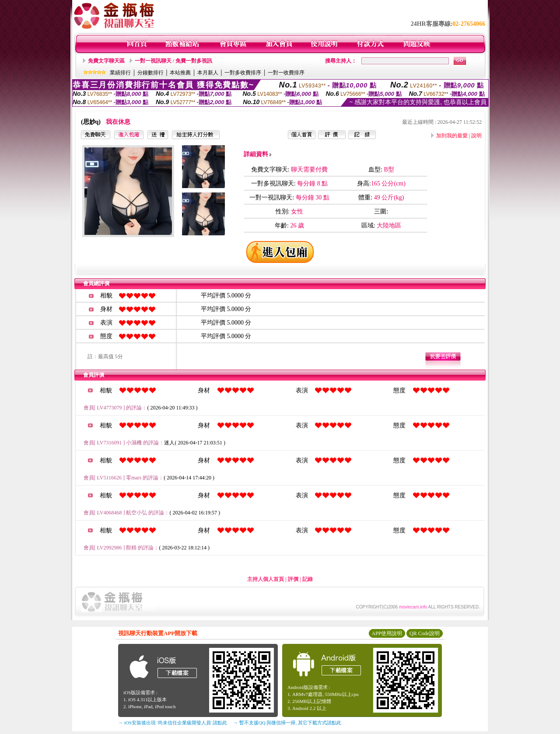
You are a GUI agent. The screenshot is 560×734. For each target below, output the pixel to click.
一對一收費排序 (286, 73)
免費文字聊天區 (106, 61)
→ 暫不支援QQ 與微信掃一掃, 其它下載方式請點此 (287, 723)
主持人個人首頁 (266, 579)
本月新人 (208, 73)
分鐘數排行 (150, 73)
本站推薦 (180, 73)
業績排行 (120, 73)
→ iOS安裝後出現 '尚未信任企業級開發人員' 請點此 (173, 723)
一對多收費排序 (243, 73)
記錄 (308, 579)
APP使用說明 (387, 633)
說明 (476, 136)
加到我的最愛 (452, 136)
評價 (293, 579)
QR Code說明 (425, 633)
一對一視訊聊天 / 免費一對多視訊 (173, 61)
